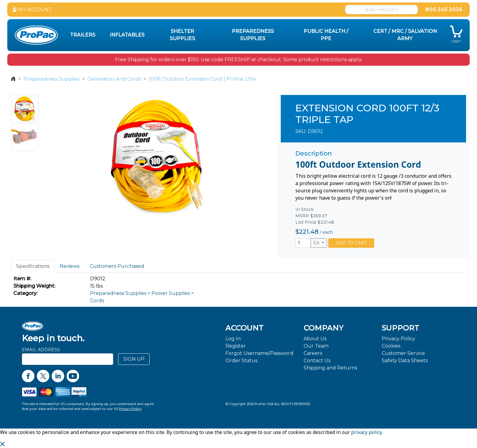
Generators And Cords (114, 79)
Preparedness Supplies (52, 79)
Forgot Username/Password (259, 353)
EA (317, 243)
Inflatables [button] (127, 35)
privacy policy (366, 432)
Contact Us (317, 360)
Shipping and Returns (330, 368)
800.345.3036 (444, 10)
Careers (313, 353)
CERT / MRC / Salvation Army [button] (405, 35)
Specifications (33, 266)
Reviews (70, 266)
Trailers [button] (83, 35)
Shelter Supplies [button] (182, 35)
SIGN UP (134, 359)
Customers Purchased (117, 266)
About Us (315, 339)
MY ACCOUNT (32, 10)
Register (236, 346)
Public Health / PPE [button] (326, 35)
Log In (233, 339)
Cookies (391, 346)
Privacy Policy (399, 339)
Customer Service (403, 353)
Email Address (41, 350)
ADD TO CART (351, 243)
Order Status (241, 360)
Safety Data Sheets (405, 360)
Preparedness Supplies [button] (253, 35)
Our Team (316, 346)
